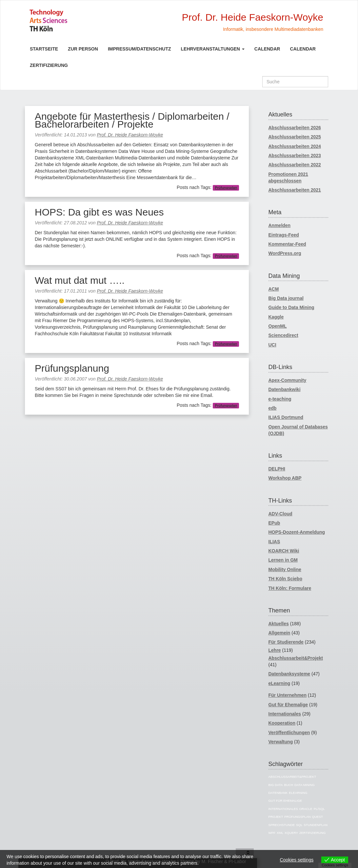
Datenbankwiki (285, 389)
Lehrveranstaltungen (213, 49)
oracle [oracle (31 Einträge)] (306, 809)
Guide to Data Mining (291, 307)
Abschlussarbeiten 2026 (295, 128)
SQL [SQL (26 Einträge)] (299, 825)
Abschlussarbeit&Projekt (296, 658)
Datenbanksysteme (289, 674)
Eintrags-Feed (284, 235)
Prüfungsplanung (72, 368)
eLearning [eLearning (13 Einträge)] (298, 793)
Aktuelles (279, 624)
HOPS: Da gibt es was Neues (99, 212)
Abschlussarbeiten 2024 (295, 146)
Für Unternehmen (288, 695)
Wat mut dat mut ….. (80, 280)
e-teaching (280, 399)
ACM (274, 289)
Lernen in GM (283, 560)
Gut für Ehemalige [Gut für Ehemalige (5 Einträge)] (285, 801)
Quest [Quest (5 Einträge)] (317, 817)
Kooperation (282, 723)
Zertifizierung (49, 65)
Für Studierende (286, 642)
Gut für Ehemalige (288, 705)
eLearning (279, 683)
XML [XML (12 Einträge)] (280, 833)
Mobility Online (285, 569)
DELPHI (277, 469)
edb (273, 408)
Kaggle (276, 317)
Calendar (267, 49)
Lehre (275, 650)
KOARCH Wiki (284, 551)
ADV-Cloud (280, 514)
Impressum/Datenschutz (139, 49)
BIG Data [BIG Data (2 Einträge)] (276, 785)
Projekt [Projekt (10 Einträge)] (276, 817)
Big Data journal (286, 298)
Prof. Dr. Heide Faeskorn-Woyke (130, 135)
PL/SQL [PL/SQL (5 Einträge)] (319, 809)
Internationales (285, 714)
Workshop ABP (285, 478)
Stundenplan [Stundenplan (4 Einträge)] (316, 825)
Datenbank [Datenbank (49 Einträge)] (278, 793)
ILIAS (274, 542)
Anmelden (280, 225)
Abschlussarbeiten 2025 (295, 137)
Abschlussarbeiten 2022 (295, 165)
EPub (274, 523)
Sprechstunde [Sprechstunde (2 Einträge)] (282, 825)
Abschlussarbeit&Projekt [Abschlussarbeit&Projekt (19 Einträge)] (292, 777)
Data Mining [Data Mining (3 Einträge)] (305, 785)
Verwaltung (281, 742)
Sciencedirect (283, 335)
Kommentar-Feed (287, 244)
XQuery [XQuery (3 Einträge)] (291, 833)
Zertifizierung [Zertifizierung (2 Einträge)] (313, 833)
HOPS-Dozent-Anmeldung (297, 532)
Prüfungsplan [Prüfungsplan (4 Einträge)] (297, 817)
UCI (272, 345)
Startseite (44, 49)
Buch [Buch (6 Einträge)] (288, 785)
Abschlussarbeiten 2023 (295, 155)
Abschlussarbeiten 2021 (295, 190)
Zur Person (83, 49)
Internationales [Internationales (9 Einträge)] (283, 809)
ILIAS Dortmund (286, 417)
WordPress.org (285, 253)
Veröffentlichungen (289, 733)
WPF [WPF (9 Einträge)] (272, 833)
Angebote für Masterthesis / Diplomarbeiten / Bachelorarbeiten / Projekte (132, 120)
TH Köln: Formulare (290, 588)
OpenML (278, 326)
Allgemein (279, 633)
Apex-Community (288, 380)
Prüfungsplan (226, 188)
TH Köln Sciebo (285, 579)
